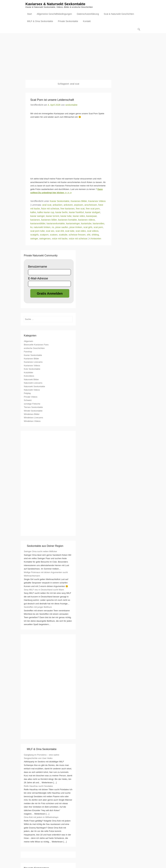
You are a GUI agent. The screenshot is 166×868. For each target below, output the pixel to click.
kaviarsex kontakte (67, 220)
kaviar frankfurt (76, 212)
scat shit (60, 231)
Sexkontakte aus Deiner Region (45, 546)
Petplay (27, 394)
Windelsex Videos (32, 421)
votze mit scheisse (78, 239)
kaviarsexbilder (38, 224)
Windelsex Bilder (32, 414)
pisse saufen (62, 227)
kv (31, 227)
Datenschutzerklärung (88, 14)
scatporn (44, 235)
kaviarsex (35, 220)
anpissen (79, 205)
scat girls (88, 227)
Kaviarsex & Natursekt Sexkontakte (55, 4)
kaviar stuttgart (93, 212)
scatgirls (34, 235)
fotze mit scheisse (50, 209)
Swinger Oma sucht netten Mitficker (40, 552)
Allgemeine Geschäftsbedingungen (54, 14)
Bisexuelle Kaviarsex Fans (36, 345)
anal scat (47, 205)
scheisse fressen (77, 235)
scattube (63, 235)
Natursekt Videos (32, 390)
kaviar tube (66, 216)
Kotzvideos (29, 376)
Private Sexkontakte (68, 22)
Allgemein (28, 341)
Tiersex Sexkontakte (33, 407)
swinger (34, 239)
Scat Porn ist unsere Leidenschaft (52, 100)
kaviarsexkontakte (56, 224)
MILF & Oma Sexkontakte (40, 22)
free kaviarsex (68, 209)
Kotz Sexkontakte (32, 369)
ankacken (58, 205)
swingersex (45, 239)
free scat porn (93, 209)
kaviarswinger (73, 224)
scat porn (98, 227)
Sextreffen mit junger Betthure (38, 607)
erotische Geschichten (34, 348)
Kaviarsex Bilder (79, 201)
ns (53, 227)
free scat (80, 209)
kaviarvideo (98, 224)
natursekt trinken (42, 227)
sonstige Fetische (32, 404)
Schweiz (28, 400)
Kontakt (87, 22)
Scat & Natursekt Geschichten (119, 14)
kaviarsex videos (87, 220)
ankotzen (68, 205)
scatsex (54, 235)
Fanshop (28, 352)
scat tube (70, 231)
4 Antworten (95, 239)
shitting (95, 235)
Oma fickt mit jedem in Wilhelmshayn (41, 818)
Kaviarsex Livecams (33, 362)
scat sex (50, 231)
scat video (81, 231)
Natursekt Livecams (33, 383)
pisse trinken (76, 227)
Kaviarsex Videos (97, 201)
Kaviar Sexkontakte (60, 201)
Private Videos (31, 397)
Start (30, 14)
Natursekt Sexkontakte (34, 387)
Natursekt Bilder (31, 380)
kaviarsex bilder (49, 220)
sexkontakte (71, 105)
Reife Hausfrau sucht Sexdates (38, 786)
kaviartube (86, 224)
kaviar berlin (62, 212)
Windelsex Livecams (33, 418)
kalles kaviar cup (46, 212)
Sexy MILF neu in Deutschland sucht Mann (44, 590)
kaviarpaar (92, 216)
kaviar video (79, 216)
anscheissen (91, 205)
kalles (33, 212)
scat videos (93, 231)
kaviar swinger (38, 216)
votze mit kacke (60, 239)
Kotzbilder (29, 373)
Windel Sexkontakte (33, 411)
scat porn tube (38, 231)
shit (89, 235)
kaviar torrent (53, 216)
